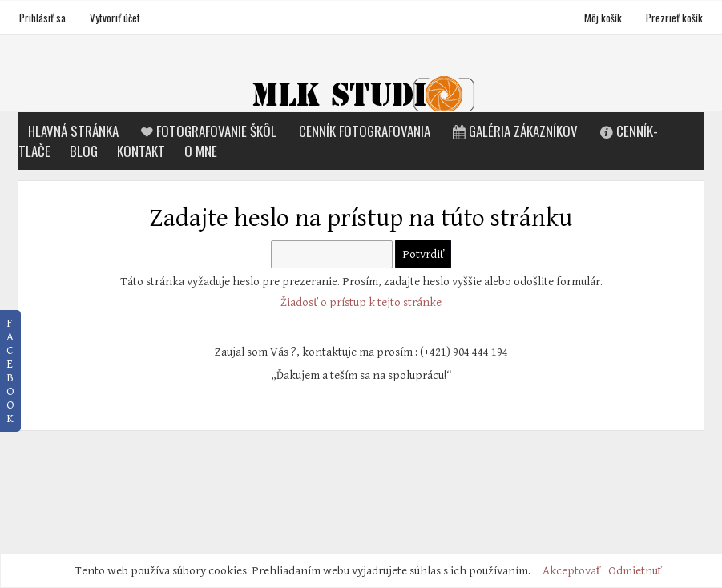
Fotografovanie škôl (208, 131)
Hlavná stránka (73, 131)
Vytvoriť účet (115, 18)
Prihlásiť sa (42, 18)
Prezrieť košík (674, 18)
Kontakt (141, 151)
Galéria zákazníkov (514, 131)
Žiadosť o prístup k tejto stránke (361, 302)
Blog (84, 151)
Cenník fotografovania (365, 131)
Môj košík (604, 18)
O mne (201, 151)
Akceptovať (572, 571)
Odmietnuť (635, 571)
